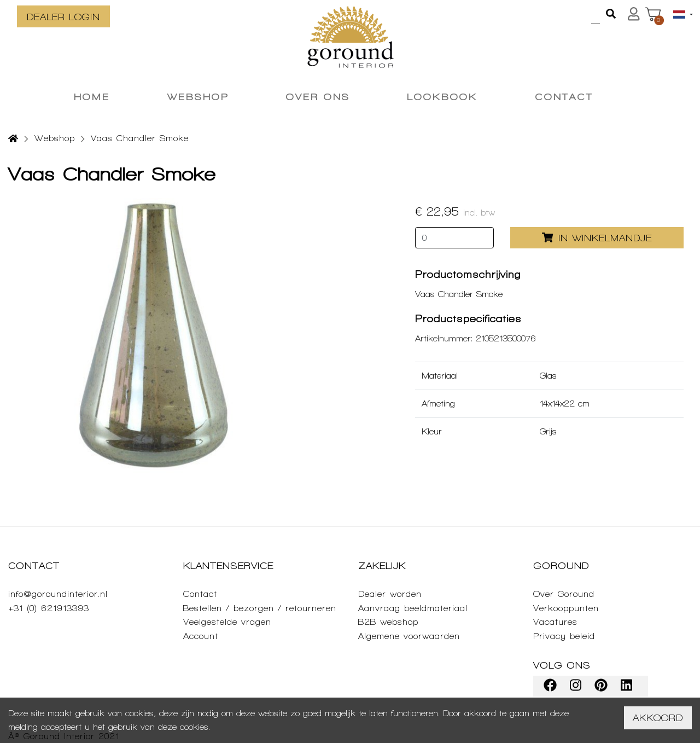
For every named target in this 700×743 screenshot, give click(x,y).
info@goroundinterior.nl (58, 594)
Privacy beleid (564, 636)
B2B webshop (388, 622)
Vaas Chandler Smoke (140, 138)
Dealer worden (390, 594)
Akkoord (658, 718)
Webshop (55, 138)
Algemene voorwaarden (409, 636)
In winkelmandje (597, 238)
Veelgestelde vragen (227, 622)
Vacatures (555, 622)
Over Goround (564, 594)
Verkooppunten (566, 608)
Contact (200, 594)
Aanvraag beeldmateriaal (413, 608)
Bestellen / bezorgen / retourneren (260, 608)
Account (201, 636)
